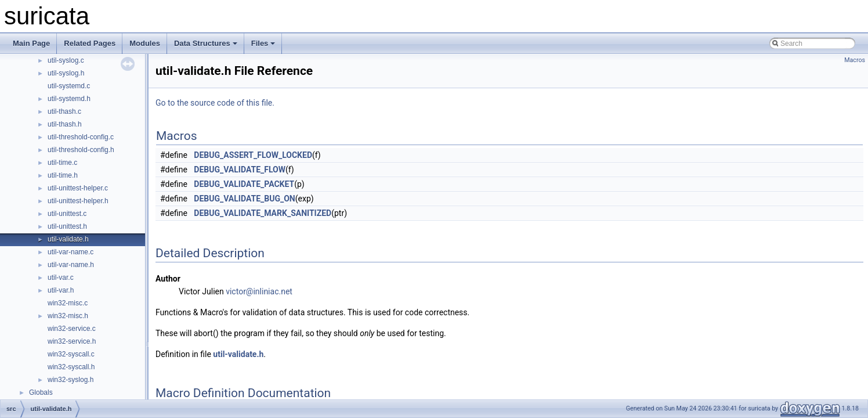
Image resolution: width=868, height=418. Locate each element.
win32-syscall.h (71, 367)
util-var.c (61, 278)
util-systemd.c (69, 86)
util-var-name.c (70, 252)
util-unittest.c (67, 214)
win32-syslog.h (70, 380)
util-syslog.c (66, 60)
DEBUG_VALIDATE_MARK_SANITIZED (263, 213)
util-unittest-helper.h (78, 201)
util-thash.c (64, 111)
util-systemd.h (69, 99)
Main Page (31, 43)
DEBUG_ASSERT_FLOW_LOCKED (253, 155)
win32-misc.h (68, 316)
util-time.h (63, 175)
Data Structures (206, 43)
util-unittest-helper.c (78, 188)
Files (263, 43)
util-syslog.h (66, 73)
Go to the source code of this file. (215, 103)
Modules (145, 43)
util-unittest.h (67, 226)
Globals (41, 392)
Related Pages (90, 43)
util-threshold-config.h (81, 150)
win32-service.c (72, 329)
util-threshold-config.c (81, 137)
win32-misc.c (68, 303)
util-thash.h (65, 124)
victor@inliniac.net (259, 291)
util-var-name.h (71, 265)
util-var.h (61, 290)
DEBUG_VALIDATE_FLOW (240, 170)
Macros (855, 60)
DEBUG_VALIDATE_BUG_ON (244, 199)
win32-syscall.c (71, 354)
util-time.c (62, 163)
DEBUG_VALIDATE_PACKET (244, 184)
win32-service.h (72, 341)
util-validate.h (68, 239)
